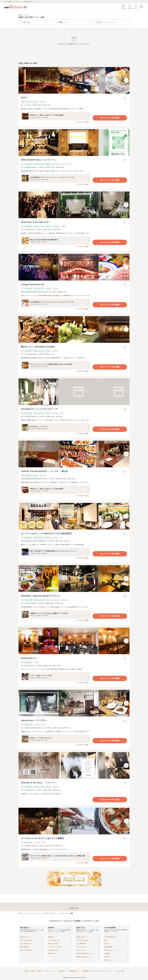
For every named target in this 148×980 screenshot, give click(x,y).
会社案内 (26, 971)
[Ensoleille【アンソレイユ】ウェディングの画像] (74, 392)
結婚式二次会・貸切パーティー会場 (54, 913)
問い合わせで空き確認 (110, 429)
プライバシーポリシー (50, 971)
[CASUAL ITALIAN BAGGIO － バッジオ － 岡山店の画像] (74, 454)
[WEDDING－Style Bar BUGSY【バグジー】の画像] (74, 579)
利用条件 (40, 971)
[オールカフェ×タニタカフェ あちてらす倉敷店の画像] (74, 821)
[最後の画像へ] (126, 80)
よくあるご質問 (120, 971)
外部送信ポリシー (63, 971)
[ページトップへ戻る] (74, 907)
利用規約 (33, 971)
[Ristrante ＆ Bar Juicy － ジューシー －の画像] (74, 765)
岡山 (67, 913)
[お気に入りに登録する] (125, 98)
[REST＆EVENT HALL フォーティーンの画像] (74, 143)
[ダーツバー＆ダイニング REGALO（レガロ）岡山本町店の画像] (74, 516)
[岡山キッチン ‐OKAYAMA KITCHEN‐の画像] (74, 329)
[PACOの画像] (74, 80)
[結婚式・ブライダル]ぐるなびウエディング (30, 913)
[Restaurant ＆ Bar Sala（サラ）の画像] (74, 205)
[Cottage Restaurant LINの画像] (74, 267)
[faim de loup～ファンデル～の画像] (74, 703)
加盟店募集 (86, 971)
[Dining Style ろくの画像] (74, 641)
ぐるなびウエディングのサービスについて (102, 971)
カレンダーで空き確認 (110, 118)
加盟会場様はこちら (75, 971)
